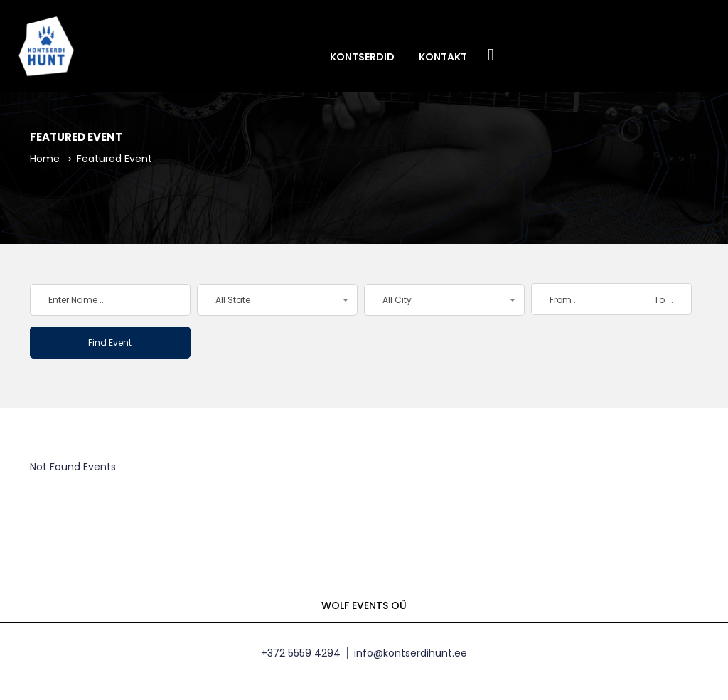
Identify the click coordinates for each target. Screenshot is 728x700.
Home (45, 159)
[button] (277, 300)
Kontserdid (362, 57)
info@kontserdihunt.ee (411, 653)
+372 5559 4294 (301, 653)
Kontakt (443, 57)
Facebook (491, 56)
